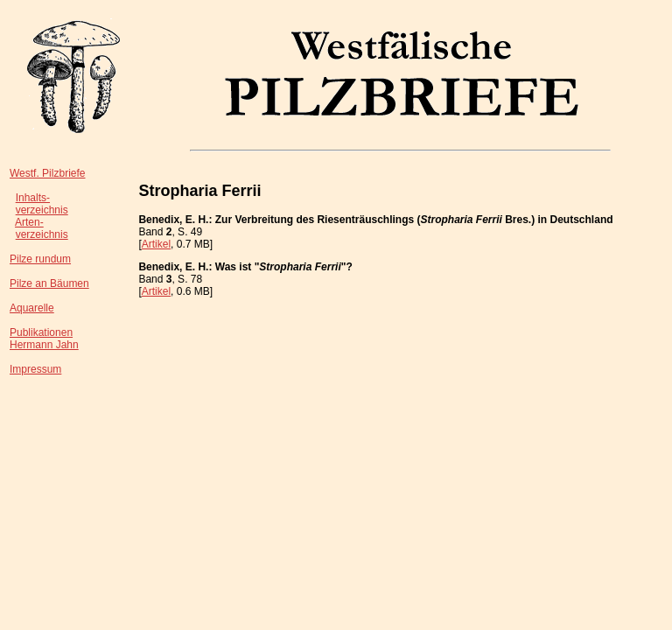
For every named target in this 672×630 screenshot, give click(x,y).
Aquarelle (32, 308)
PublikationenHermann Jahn (44, 339)
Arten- (29, 222)
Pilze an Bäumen (49, 283)
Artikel (156, 244)
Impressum (35, 369)
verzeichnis (42, 210)
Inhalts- (33, 198)
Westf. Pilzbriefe (47, 173)
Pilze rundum (40, 259)
